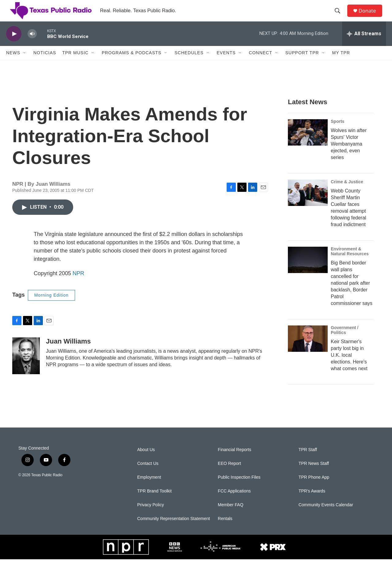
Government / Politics (345, 341)
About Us (146, 460)
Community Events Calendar (326, 516)
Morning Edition (51, 306)
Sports (337, 132)
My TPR (341, 64)
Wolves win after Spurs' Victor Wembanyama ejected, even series (349, 155)
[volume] (32, 45)
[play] (14, 45)
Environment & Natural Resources (350, 262)
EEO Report (229, 474)
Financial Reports (234, 460)
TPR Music (75, 64)
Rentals (225, 529)
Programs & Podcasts (132, 64)
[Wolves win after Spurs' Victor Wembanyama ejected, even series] (308, 143)
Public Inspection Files (239, 488)
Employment (149, 488)
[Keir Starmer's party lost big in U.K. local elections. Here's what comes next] (308, 349)
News (13, 64)
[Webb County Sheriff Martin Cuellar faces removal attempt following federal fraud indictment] (308, 203)
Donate (370, 16)
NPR (78, 284)
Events (226, 64)
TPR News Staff (314, 474)
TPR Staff (308, 460)
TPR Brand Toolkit (155, 502)
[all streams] (364, 44)
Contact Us (148, 474)
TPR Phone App (314, 488)
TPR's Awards (312, 502)
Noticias (45, 64)
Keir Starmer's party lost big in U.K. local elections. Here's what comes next (349, 366)
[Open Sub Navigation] (25, 64)
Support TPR (302, 64)
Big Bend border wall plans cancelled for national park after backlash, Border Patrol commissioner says (352, 294)
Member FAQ (230, 516)
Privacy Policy (151, 516)
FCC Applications (234, 502)
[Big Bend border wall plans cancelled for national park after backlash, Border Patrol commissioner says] (308, 271)
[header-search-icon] (340, 16)
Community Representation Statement (173, 529)
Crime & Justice (347, 192)
